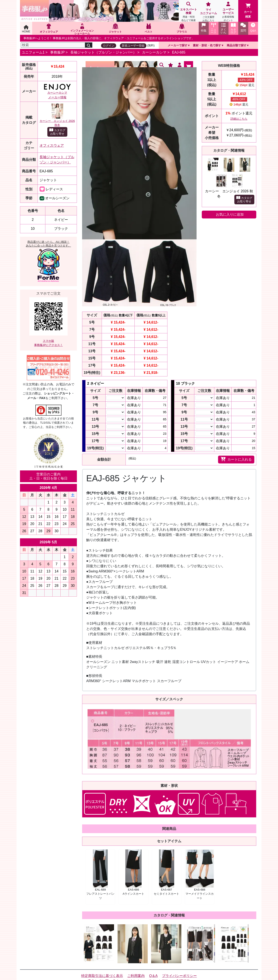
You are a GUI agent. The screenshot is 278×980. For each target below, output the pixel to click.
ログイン (109, 46)
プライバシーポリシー (179, 976)
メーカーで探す (178, 45)
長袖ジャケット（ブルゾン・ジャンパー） (103, 52)
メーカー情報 (57, 97)
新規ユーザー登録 (133, 46)
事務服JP (57, 52)
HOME (26, 29)
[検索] (53, 45)
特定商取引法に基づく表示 (102, 976)
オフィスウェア (52, 145)
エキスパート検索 (189, 12)
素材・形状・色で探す (207, 45)
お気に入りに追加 (230, 214)
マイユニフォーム (208, 12)
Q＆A (153, 976)
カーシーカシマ (154, 52)
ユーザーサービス (228, 12)
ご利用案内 (136, 976)
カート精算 (248, 11)
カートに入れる (236, 459)
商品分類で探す (237, 45)
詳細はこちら (239, 119)
